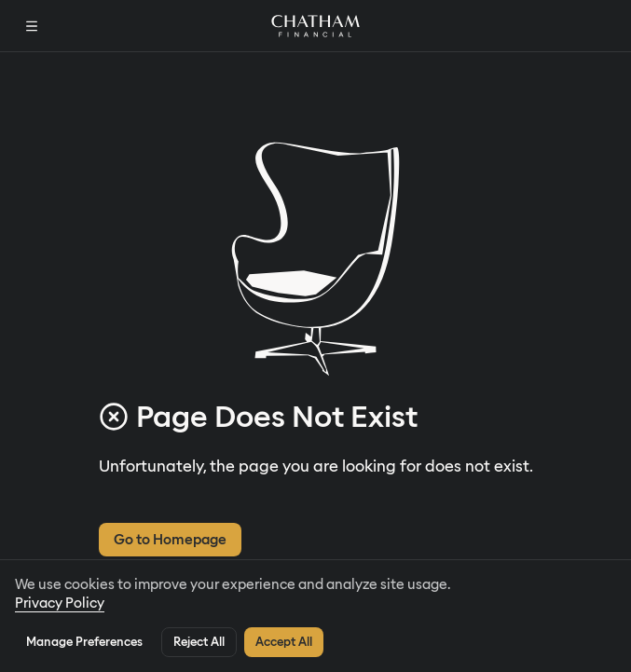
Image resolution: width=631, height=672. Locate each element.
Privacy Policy (60, 603)
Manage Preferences (84, 642)
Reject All (199, 642)
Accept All (284, 642)
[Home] (315, 26)
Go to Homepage (170, 540)
